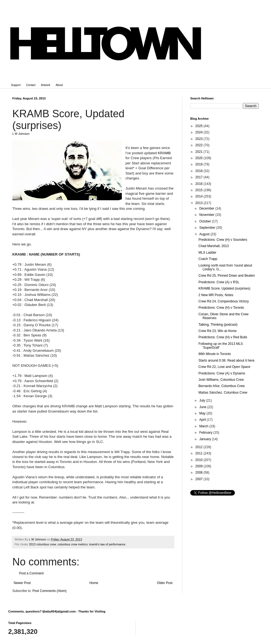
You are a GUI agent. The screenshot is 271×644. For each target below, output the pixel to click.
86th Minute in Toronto (215, 354)
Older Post (165, 583)
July (203, 400)
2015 (200, 190)
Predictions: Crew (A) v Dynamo (222, 373)
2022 (200, 145)
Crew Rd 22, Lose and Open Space (224, 367)
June (203, 407)
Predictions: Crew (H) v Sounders (223, 240)
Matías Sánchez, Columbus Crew (223, 393)
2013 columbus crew (42, 544)
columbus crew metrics (73, 544)
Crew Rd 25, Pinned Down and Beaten (227, 276)
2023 (200, 139)
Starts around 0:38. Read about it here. (227, 360)
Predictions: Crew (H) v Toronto (221, 308)
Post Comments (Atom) (49, 591)
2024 (200, 132)
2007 (200, 479)
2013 (200, 203)
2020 (200, 158)
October (206, 221)
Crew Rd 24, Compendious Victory (224, 301)
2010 (200, 460)
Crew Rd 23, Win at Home (217, 331)
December (207, 208)
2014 (200, 196)
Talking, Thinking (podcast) (218, 325)
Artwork (46, 85)
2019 (200, 164)
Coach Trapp (208, 259)
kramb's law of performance (107, 544)
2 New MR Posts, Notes (216, 295)
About (59, 85)
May (203, 413)
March (204, 426)
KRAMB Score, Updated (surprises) (224, 288)
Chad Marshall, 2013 (214, 246)
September (208, 228)
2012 (200, 447)
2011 (200, 453)
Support (16, 85)
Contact (31, 85)
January (206, 439)
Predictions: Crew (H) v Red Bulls (223, 337)
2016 (200, 184)
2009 (200, 466)
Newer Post (22, 583)
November (207, 215)
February (206, 433)
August (205, 234)
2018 (200, 171)
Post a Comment (31, 573)
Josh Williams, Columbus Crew (221, 380)
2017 (200, 177)
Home (94, 583)
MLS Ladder (207, 253)
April (203, 420)
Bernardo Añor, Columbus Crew (222, 386)
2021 (200, 152)
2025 (200, 126)
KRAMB (164, 153)
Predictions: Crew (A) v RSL (219, 282)
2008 (200, 473)
